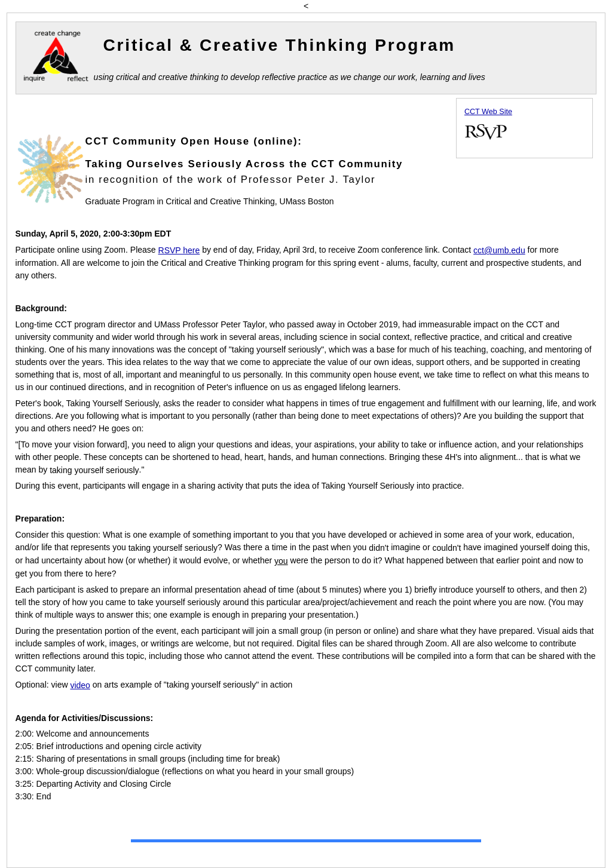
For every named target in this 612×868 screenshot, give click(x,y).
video (80, 685)
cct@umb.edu (499, 250)
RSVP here (179, 250)
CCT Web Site (488, 112)
